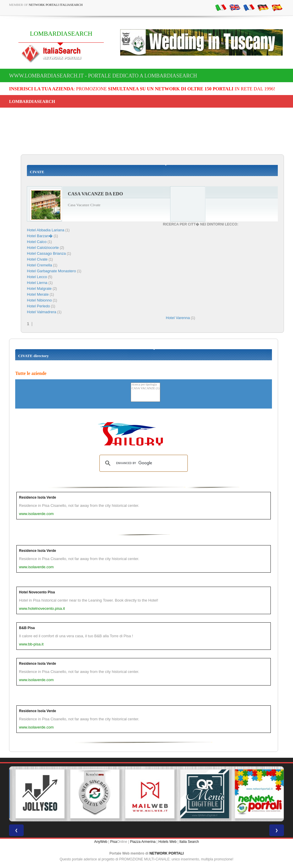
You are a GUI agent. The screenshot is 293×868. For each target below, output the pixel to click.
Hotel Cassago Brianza (46, 253)
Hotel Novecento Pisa (37, 592)
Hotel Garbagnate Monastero (52, 271)
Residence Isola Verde (38, 497)
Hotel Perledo (38, 306)
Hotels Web (168, 842)
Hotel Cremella (39, 265)
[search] (143, 463)
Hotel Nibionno (39, 300)
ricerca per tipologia (145, 385)
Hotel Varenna (178, 318)
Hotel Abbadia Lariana (46, 230)
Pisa (114, 842)
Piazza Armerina (143, 842)
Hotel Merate (38, 294)
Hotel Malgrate (39, 289)
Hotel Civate (37, 259)
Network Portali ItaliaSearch (56, 5)
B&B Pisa (27, 628)
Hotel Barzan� (40, 236)
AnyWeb (101, 842)
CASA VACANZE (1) (145, 389)
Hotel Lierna (37, 283)
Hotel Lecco (37, 277)
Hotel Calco (37, 242)
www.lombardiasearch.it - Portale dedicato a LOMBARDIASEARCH (103, 76)
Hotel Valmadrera (42, 312)
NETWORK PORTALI (167, 853)
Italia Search (189, 842)
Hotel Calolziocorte (43, 248)
